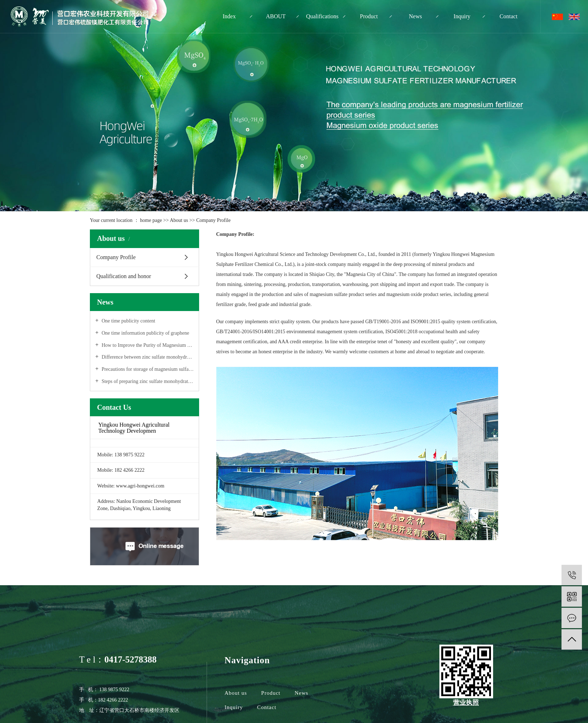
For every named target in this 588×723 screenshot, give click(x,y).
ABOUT (276, 16)
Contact (509, 16)
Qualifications (322, 16)
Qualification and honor (124, 276)
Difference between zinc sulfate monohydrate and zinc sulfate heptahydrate (147, 357)
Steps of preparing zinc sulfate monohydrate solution (147, 381)
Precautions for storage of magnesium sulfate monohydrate (147, 369)
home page (151, 220)
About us (179, 220)
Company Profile (116, 257)
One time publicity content (128, 321)
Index (229, 16)
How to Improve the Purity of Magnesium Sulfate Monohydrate (147, 345)
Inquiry (462, 16)
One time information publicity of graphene (145, 333)
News (415, 16)
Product (369, 16)
